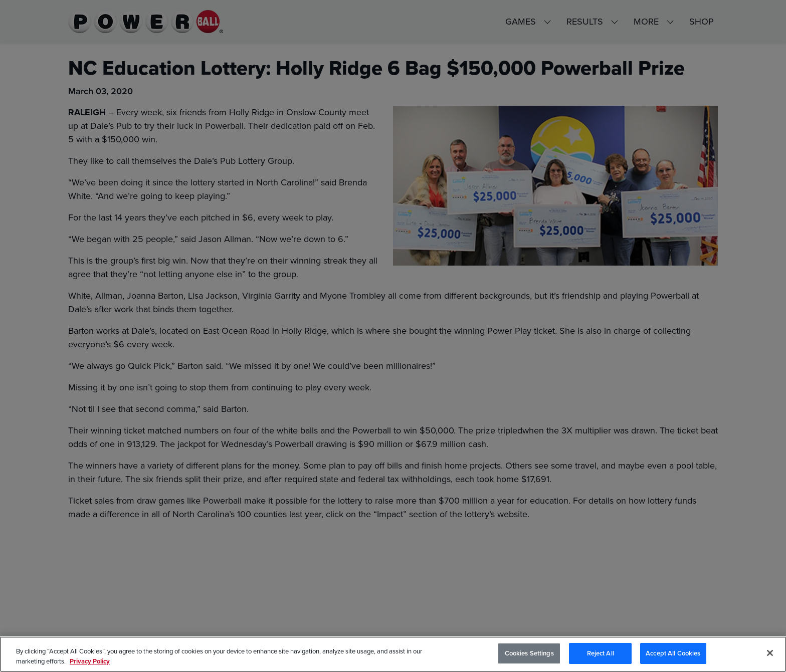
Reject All (601, 653)
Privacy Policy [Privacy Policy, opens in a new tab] (90, 661)
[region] (393, 654)
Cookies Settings (529, 653)
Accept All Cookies (673, 653)
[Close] (770, 653)
